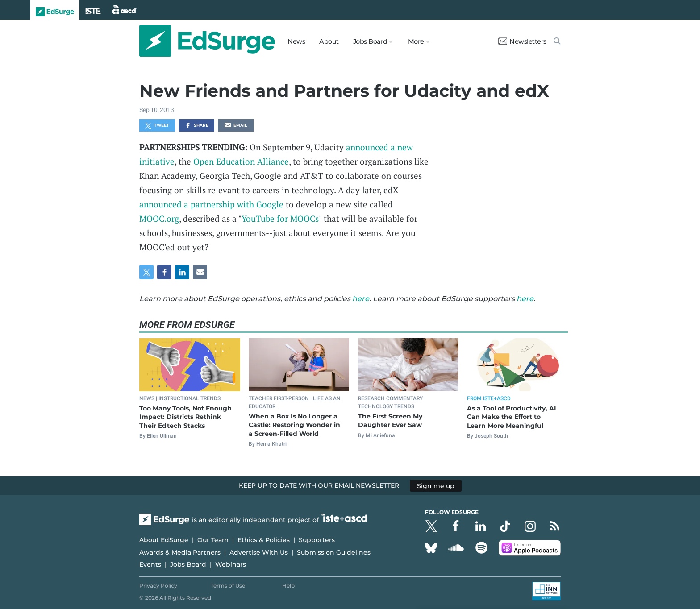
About (329, 41)
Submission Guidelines (334, 552)
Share (197, 126)
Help (288, 586)
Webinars (231, 564)
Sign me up (436, 485)
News (296, 41)
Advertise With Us (259, 552)
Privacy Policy (158, 586)
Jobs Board (188, 564)
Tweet (157, 126)
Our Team (213, 540)
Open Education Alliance (241, 161)
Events (150, 564)
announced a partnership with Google (211, 204)
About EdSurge (164, 540)
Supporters (317, 540)
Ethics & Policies (264, 540)
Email (236, 126)
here (361, 299)
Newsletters (522, 41)
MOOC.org (159, 218)
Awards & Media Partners (180, 552)
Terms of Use (228, 586)
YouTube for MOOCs (280, 218)
